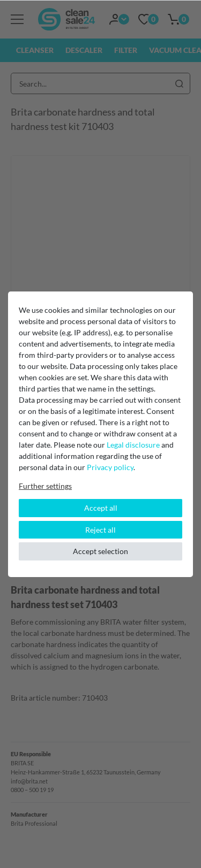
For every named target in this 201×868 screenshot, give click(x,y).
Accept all (101, 508)
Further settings (45, 486)
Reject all (100, 530)
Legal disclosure (133, 445)
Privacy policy (110, 467)
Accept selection (100, 551)
